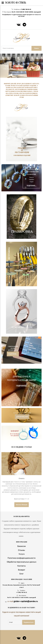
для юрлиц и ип (22, 417)
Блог (21, 574)
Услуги (22, 554)
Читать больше (22, 505)
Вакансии (21, 546)
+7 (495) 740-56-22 (26, 9)
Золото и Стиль (19, 499)
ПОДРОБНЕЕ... (32, 186)
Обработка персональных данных (22, 562)
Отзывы (21, 550)
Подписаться (29, 622)
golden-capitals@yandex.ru (26, 601)
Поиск (37, 48)
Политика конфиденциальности (21, 558)
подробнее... (13, 354)
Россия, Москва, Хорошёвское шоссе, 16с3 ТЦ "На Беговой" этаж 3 (21, 586)
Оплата (21, 478)
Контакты (22, 566)
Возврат (22, 570)
